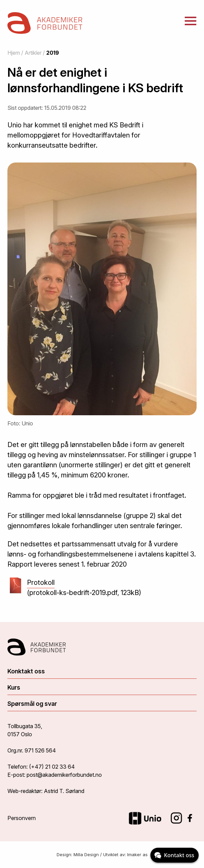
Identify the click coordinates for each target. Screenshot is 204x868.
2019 (53, 53)
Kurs (14, 687)
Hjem (14, 53)
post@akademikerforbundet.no (64, 775)
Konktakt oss (26, 671)
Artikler (33, 53)
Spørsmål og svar (32, 704)
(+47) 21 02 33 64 (52, 767)
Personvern (22, 818)
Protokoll (41, 583)
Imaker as (137, 854)
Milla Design (86, 854)
